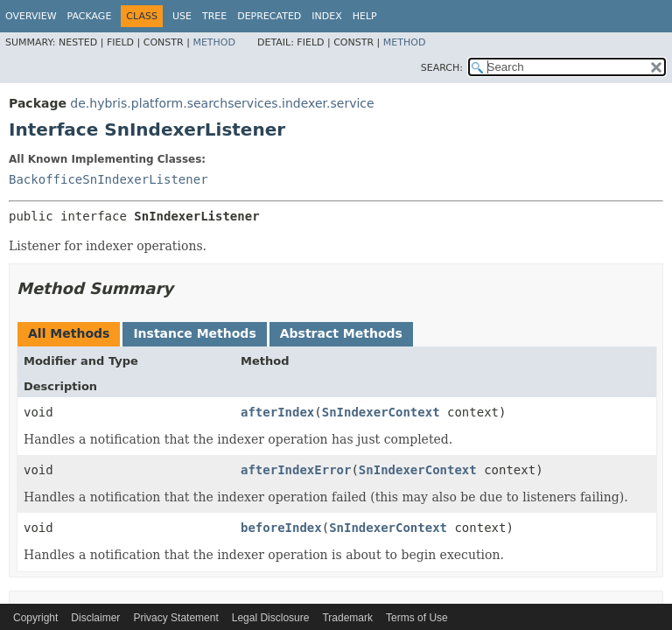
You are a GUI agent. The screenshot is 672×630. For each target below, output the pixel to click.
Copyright (35, 618)
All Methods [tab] (69, 333)
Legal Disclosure (271, 618)
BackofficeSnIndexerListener (108, 179)
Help (365, 16)
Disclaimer (95, 618)
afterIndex (277, 412)
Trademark (347, 618)
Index (326, 16)
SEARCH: (442, 68)
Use (182, 16)
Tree (214, 16)
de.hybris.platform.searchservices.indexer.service (222, 103)
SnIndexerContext (381, 412)
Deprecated (269, 16)
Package (90, 16)
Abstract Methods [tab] (341, 333)
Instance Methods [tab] (194, 333)
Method (214, 42)
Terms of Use (417, 618)
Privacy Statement (175, 618)
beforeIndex (281, 528)
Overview (31, 16)
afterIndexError (296, 470)
